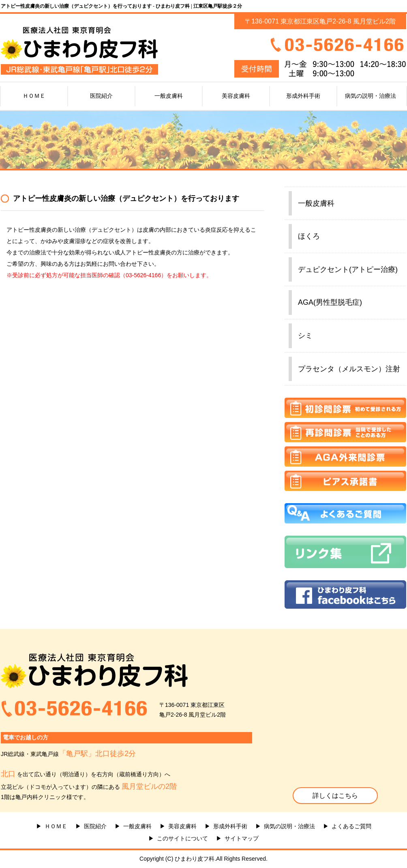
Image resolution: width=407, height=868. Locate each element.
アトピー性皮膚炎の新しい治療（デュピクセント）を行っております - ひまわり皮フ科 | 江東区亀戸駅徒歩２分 (121, 6)
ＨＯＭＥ (34, 96)
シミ (305, 336)
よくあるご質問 (351, 826)
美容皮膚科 (236, 96)
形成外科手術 (303, 96)
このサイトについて (182, 838)
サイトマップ (242, 838)
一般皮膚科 (169, 96)
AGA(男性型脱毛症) (330, 302)
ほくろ (309, 236)
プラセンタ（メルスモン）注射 (349, 369)
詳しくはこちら (335, 796)
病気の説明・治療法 (371, 96)
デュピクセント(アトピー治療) (348, 269)
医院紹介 (101, 96)
